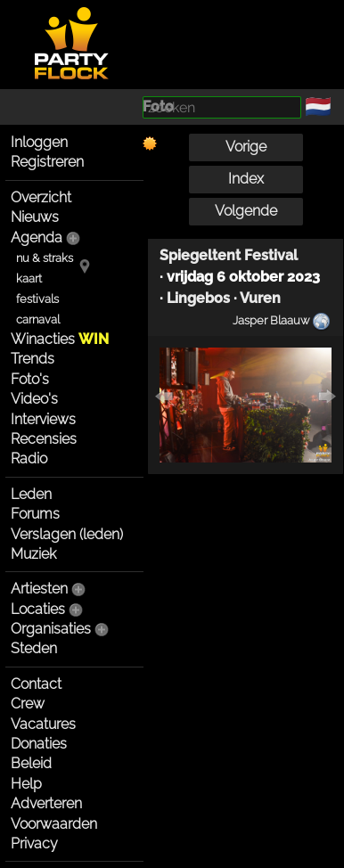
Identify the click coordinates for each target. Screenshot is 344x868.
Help (26, 784)
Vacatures (43, 724)
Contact (36, 684)
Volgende (246, 211)
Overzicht (41, 197)
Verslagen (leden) (67, 534)
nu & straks (45, 258)
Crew (28, 704)
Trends (33, 359)
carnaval (38, 319)
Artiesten (39, 589)
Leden (31, 494)
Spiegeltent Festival (229, 255)
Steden (34, 648)
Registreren (47, 162)
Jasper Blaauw (271, 320)
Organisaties (51, 629)
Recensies (44, 439)
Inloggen (39, 142)
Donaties (39, 744)
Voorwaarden (54, 824)
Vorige (246, 147)
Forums (35, 514)
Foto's (30, 379)
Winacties (60, 339)
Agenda (37, 237)
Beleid (31, 763)
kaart (29, 278)
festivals (37, 299)
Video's (34, 399)
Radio (29, 459)
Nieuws (35, 217)
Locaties (38, 609)
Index (246, 179)
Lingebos (198, 298)
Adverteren (46, 803)
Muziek (33, 554)
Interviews (43, 419)
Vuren (260, 298)
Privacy (34, 843)
